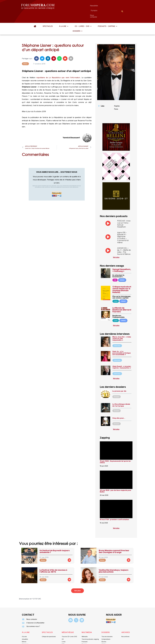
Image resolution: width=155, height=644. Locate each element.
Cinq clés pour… (119, 408)
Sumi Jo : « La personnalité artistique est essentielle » (122, 343)
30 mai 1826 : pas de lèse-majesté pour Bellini (116, 481)
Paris (116, 99)
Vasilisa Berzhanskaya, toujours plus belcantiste (114, 561)
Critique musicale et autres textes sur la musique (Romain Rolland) (122, 279)
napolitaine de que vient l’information (58, 67)
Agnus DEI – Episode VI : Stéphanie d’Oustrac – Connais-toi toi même (123, 227)
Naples (117, 96)
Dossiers (77, 21)
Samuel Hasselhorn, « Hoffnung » (122, 260)
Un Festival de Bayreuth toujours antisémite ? (55, 541)
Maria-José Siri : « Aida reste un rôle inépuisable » (122, 328)
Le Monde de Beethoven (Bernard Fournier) (122, 300)
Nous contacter (101, 6)
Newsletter (74, 6)
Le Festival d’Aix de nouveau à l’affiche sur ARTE (53, 561)
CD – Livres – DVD (83, 16)
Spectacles (48, 16)
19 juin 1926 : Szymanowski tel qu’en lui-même (115, 452)
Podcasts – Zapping (107, 16)
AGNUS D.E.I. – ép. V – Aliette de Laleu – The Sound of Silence (124, 241)
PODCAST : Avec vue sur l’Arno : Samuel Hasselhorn (124, 214)
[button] (64, 16)
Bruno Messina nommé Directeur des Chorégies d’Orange (114, 541)
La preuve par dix (119, 381)
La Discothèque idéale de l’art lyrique (121, 395)
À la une (64, 16)
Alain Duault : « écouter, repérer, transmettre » (122, 357)
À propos (87, 6)
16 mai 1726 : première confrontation (114, 509)
